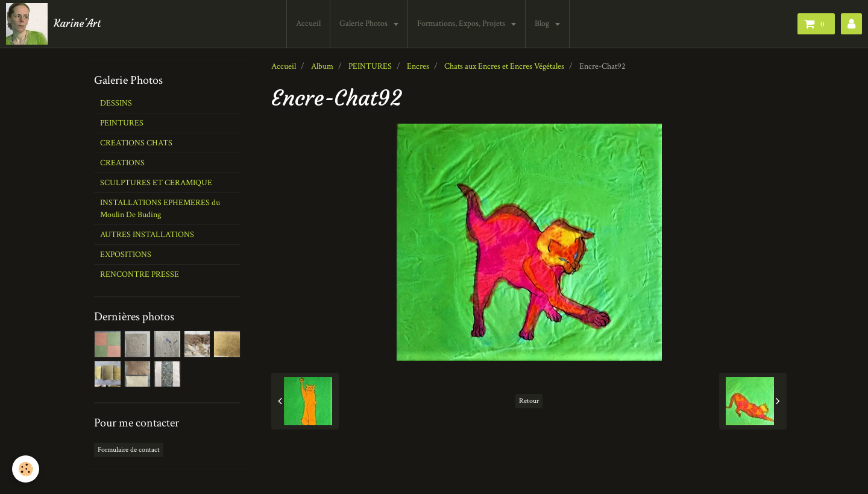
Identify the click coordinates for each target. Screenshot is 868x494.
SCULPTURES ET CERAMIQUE (156, 183)
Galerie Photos (364, 24)
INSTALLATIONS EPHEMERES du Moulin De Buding (160, 209)
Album (322, 66)
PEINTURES (370, 66)
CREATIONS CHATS (136, 143)
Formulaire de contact (129, 450)
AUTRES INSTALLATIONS (147, 235)
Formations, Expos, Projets (462, 24)
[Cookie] (26, 469)
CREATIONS (122, 163)
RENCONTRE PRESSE (140, 274)
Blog (543, 24)
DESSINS (116, 103)
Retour (529, 401)
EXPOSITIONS (126, 255)
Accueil (308, 24)
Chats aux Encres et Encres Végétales (504, 66)
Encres (418, 66)
